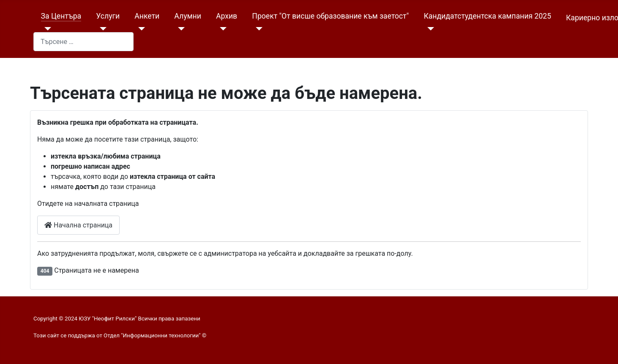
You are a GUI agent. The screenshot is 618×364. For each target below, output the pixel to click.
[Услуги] (101, 29)
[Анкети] (140, 29)
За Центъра (61, 16)
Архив (227, 16)
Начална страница (78, 225)
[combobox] (83, 42)
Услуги (108, 16)
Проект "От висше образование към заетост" (330, 16)
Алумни (187, 16)
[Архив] (221, 29)
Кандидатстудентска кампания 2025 (487, 16)
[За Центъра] (46, 29)
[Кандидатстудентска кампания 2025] (429, 29)
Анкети (147, 16)
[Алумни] (179, 29)
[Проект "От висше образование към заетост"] (257, 29)
